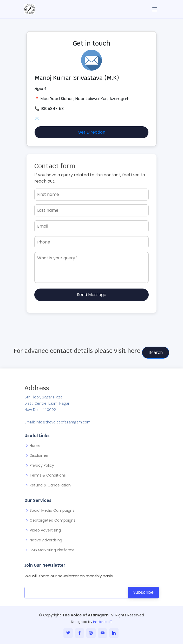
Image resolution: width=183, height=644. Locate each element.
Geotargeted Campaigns (53, 520)
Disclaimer (39, 455)
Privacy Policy (42, 465)
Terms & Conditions (48, 475)
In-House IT (103, 622)
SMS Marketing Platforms (52, 550)
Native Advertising (46, 540)
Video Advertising (45, 530)
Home (35, 446)
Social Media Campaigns (52, 510)
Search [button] (156, 352)
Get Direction (91, 132)
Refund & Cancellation (50, 485)
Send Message (92, 295)
